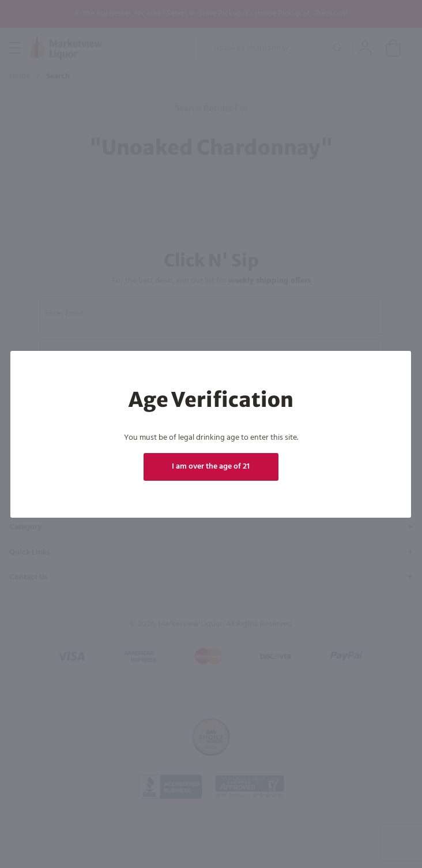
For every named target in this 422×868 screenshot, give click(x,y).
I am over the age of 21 (211, 467)
